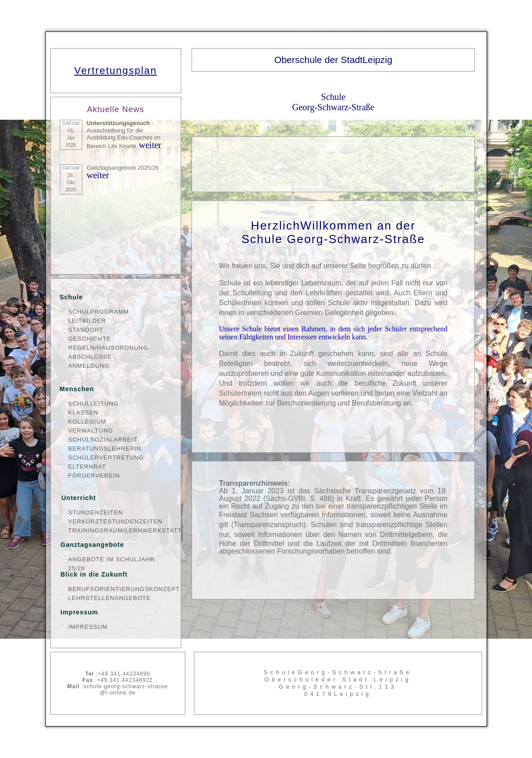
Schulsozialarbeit (103, 440)
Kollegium (87, 422)
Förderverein (94, 476)
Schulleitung (94, 404)
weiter (149, 145)
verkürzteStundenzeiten (116, 521)
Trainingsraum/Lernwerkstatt (120, 530)
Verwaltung (91, 431)
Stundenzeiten (96, 512)
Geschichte (90, 339)
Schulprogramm (99, 312)
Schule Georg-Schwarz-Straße (333, 102)
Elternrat (87, 467)
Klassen (83, 413)
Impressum (88, 627)
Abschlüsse (90, 357)
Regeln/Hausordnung (108, 348)
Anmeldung (89, 366)
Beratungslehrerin (105, 449)
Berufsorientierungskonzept (120, 589)
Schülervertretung (106, 458)
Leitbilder (87, 321)
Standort (86, 330)
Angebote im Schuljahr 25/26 (112, 560)
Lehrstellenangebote (110, 598)
